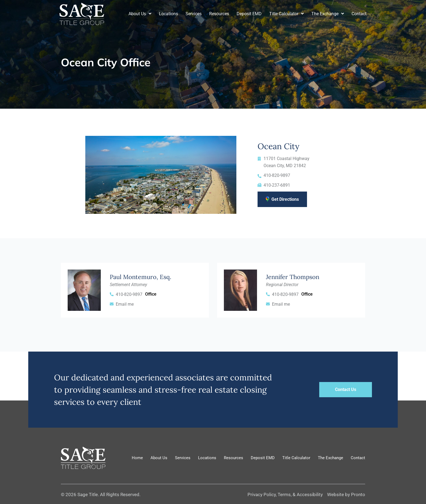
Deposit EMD (249, 14)
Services (194, 14)
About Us (140, 14)
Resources (219, 14)
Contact (359, 14)
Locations (168, 14)
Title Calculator (286, 14)
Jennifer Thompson (293, 277)
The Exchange (328, 14)
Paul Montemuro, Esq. (140, 277)
